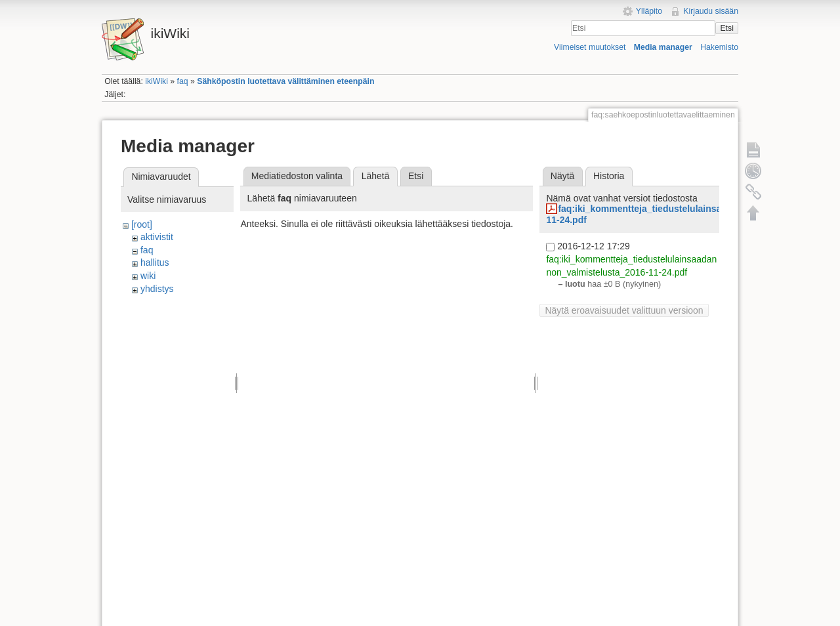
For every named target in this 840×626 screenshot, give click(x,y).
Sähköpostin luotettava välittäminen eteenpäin (285, 81)
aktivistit (157, 237)
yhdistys (157, 289)
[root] (142, 224)
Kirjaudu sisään (711, 11)
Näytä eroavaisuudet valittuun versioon (624, 310)
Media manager (663, 47)
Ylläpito (649, 11)
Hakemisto (719, 47)
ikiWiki (157, 81)
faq (183, 81)
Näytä (563, 176)
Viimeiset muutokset (590, 47)
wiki (148, 276)
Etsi (726, 28)
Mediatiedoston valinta (297, 176)
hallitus (155, 262)
